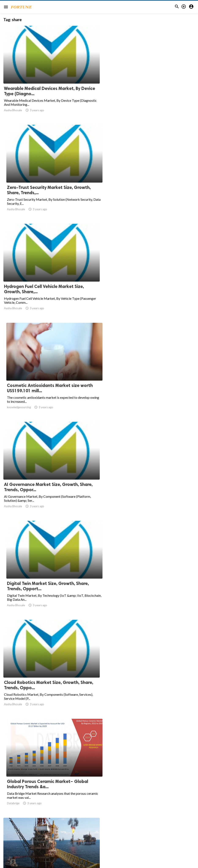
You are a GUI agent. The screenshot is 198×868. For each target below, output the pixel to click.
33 (120, 827)
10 (101, 827)
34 (129, 827)
